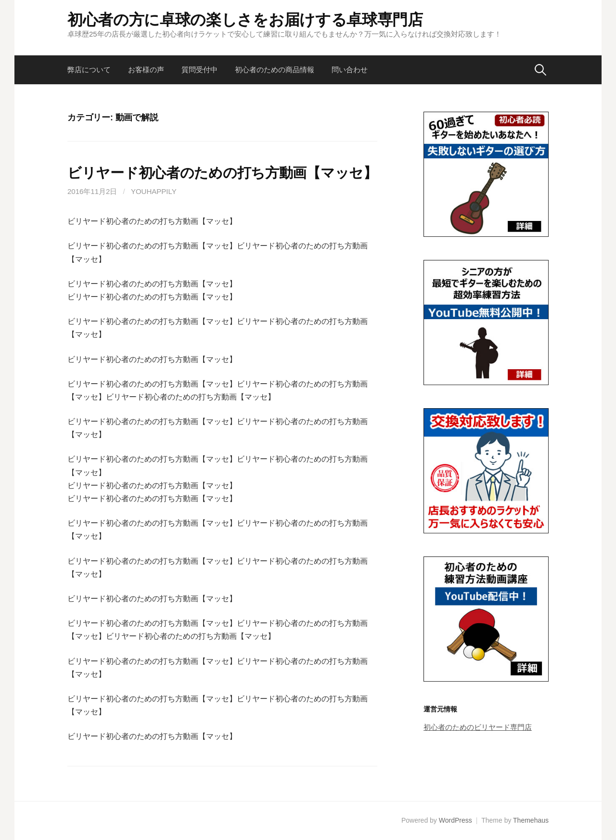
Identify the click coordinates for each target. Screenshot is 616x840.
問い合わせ (350, 70)
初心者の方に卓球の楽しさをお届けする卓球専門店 (245, 20)
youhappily (154, 191)
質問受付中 (199, 70)
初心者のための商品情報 (275, 70)
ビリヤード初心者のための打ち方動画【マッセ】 (222, 173)
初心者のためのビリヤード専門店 (478, 727)
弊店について (89, 70)
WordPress (456, 820)
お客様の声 (146, 70)
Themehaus (531, 820)
